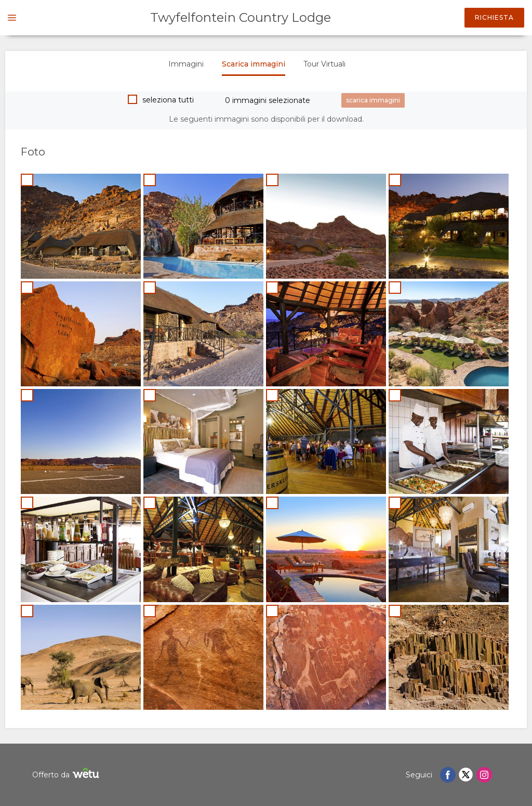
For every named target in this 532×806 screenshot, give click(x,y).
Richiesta (494, 17)
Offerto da (67, 775)
